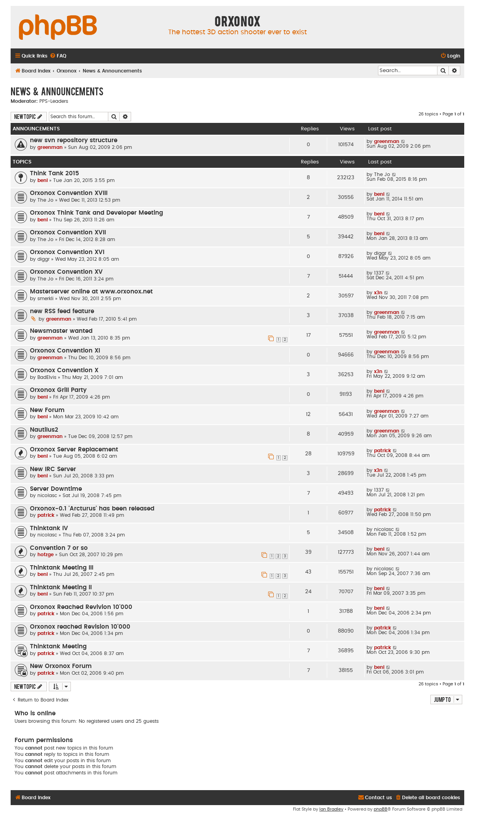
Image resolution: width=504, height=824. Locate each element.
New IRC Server (53, 469)
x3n (378, 293)
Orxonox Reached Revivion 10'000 (81, 607)
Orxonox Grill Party (58, 390)
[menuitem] (58, 56)
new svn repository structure (74, 140)
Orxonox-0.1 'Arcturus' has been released (92, 509)
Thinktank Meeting (58, 647)
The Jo (382, 174)
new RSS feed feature (62, 311)
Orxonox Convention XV (66, 272)
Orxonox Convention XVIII (69, 193)
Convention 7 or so (59, 548)
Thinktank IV (49, 528)
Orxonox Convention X (64, 370)
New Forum (47, 410)
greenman (50, 147)
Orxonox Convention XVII (68, 233)
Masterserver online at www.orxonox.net (91, 292)
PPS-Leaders (54, 101)
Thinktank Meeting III (62, 568)
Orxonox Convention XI (65, 351)
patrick (383, 451)
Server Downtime (56, 489)
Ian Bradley (331, 809)
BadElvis (47, 377)
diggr (44, 259)
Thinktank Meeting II (61, 587)
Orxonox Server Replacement (74, 450)
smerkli (45, 299)
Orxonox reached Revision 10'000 (80, 627)
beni (43, 180)
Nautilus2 (44, 430)
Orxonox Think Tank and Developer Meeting (96, 213)
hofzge (45, 555)
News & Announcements (57, 91)
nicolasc (47, 496)
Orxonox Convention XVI (67, 252)
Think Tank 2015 (55, 174)
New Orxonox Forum (61, 666)
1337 (379, 273)
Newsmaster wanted (61, 331)
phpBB (381, 809)
